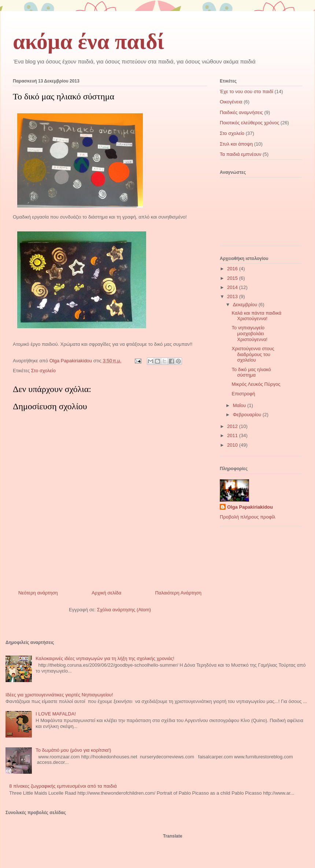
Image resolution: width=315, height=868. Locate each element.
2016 (233, 269)
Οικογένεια (231, 102)
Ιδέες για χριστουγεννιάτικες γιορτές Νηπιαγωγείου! (59, 695)
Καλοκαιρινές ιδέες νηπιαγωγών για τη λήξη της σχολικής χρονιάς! (105, 658)
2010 (233, 445)
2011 (233, 435)
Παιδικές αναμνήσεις (241, 112)
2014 (233, 287)
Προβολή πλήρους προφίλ (248, 517)
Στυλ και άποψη (236, 144)
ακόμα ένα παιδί (88, 41)
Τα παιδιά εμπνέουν (240, 154)
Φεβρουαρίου (248, 415)
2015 (233, 278)
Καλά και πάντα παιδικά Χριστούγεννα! (256, 316)
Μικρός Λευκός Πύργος (256, 384)
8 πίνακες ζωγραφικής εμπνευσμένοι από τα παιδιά (63, 786)
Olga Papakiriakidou (250, 507)
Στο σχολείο (43, 371)
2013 (233, 296)
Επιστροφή (243, 394)
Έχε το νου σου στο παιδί (247, 91)
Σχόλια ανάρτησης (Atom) (124, 610)
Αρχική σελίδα (106, 593)
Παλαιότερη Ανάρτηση (178, 593)
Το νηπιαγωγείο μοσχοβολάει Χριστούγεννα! (249, 333)
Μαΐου (240, 405)
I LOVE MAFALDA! (56, 714)
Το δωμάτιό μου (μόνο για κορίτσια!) (73, 750)
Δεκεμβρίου (246, 305)
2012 (233, 426)
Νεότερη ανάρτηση (38, 593)
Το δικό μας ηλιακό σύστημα (251, 372)
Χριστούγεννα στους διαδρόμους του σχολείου (253, 354)
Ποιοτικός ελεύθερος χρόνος (249, 123)
